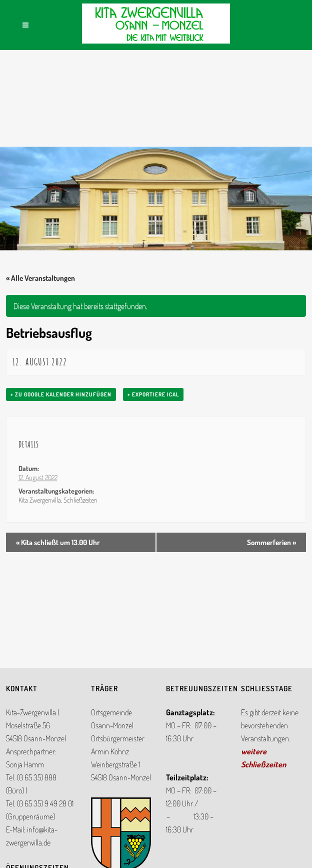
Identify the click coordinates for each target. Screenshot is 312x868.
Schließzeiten (80, 500)
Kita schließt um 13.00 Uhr (58, 542)
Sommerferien (271, 542)
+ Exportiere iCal (153, 394)
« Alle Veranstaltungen (40, 278)
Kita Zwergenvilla (40, 500)
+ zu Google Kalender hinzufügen (61, 394)
